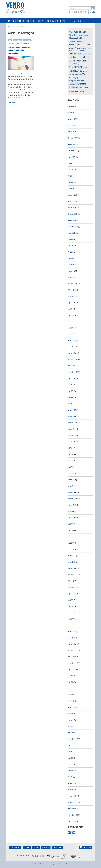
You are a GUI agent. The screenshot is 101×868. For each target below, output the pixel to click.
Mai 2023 (71, 322)
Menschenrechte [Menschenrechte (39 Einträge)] (76, 67)
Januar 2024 (71, 277)
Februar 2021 (72, 480)
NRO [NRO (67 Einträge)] (80, 71)
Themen (42, 21)
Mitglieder (31, 21)
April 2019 (71, 619)
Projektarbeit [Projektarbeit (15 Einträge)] (78, 75)
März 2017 (71, 777)
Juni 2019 (71, 606)
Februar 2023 (72, 340)
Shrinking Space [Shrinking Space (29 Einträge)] (75, 78)
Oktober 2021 (72, 429)
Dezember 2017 (72, 720)
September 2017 (73, 739)
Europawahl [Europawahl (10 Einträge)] (89, 48)
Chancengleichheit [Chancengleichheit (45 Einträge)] (77, 38)
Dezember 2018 (72, 644)
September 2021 (73, 435)
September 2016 (73, 815)
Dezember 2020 (72, 492)
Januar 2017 (71, 790)
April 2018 (71, 695)
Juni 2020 (71, 530)
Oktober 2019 (72, 581)
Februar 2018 (72, 707)
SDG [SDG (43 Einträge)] (84, 74)
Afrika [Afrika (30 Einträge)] (71, 32)
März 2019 (71, 625)
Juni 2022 (71, 391)
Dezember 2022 (72, 353)
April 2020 (71, 543)
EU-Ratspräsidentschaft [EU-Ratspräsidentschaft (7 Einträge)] (81, 48)
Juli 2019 (70, 600)
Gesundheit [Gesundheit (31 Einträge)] (73, 54)
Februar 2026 (72, 119)
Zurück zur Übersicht (17, 27)
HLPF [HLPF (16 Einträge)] (71, 57)
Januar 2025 (71, 201)
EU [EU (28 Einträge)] (75, 48)
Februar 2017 (72, 783)
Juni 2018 (71, 682)
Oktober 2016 (72, 809)
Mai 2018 (71, 688)
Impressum (46, 847)
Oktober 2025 (72, 144)
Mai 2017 (70, 764)
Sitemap (36, 847)
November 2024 (73, 214)
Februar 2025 (72, 195)
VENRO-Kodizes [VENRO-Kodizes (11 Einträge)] (80, 81)
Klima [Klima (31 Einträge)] (84, 61)
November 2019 (73, 575)
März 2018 (71, 701)
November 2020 (73, 499)
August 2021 (72, 442)
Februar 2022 (72, 410)
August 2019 (72, 594)
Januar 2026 (71, 125)
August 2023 (72, 303)
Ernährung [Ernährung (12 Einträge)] (72, 48)
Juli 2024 (70, 239)
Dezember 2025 (72, 132)
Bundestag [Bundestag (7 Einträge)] (87, 35)
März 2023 (71, 334)
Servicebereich (78, 21)
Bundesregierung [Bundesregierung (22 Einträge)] (80, 35)
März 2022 (71, 404)
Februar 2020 (72, 556)
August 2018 (72, 669)
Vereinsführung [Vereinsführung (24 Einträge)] (74, 84)
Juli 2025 (70, 163)
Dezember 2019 (72, 568)
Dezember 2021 (72, 416)
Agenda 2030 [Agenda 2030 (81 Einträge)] (80, 32)
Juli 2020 (70, 524)
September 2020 (73, 511)
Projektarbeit (17, 40)
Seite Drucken (15, 847)
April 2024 (71, 258)
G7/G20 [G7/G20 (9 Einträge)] (78, 51)
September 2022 (73, 372)
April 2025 (71, 182)
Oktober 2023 (72, 290)
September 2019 (73, 587)
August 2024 (72, 233)
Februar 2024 (72, 271)
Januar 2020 (71, 562)
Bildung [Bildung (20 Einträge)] (72, 35)
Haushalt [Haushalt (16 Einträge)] (87, 54)
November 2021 (73, 423)
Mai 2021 (71, 461)
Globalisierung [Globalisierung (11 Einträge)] (81, 54)
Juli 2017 (70, 752)
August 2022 (72, 378)
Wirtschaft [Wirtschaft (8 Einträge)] (86, 88)
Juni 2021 (71, 454)
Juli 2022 (70, 385)
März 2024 (71, 265)
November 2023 (73, 284)
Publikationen (54, 21)
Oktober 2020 (72, 505)
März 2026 (71, 113)
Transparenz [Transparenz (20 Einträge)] (73, 81)
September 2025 (73, 151)
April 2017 (71, 771)
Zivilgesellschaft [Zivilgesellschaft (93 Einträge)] (77, 91)
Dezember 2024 (72, 208)
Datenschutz (58, 847)
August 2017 (72, 745)
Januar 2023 (71, 347)
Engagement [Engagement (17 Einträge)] (73, 41)
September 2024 (73, 227)
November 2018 (73, 650)
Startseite (9, 21)
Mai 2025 (71, 176)
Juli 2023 (70, 309)
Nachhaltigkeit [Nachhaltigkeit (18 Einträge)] (73, 71)
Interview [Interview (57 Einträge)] (77, 61)
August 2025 (72, 157)
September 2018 (73, 663)
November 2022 (73, 359)
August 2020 (72, 518)
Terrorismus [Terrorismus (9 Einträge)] (83, 78)
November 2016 (73, 802)
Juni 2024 (71, 246)
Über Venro (19, 21)
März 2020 (71, 549)
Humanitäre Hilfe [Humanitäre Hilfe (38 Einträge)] (79, 57)
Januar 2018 (71, 714)
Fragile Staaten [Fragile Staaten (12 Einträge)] (73, 51)
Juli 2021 (70, 448)
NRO (10, 40)
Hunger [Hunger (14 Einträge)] (88, 57)
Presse (66, 21)
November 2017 (73, 726)
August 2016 (72, 821)
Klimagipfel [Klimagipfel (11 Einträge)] (72, 64)
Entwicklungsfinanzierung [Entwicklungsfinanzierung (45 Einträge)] (80, 45)
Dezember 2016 (72, 796)
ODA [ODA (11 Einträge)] (84, 71)
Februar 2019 (72, 632)
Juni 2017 (71, 758)
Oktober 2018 (72, 657)
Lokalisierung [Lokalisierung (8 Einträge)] (87, 64)
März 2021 (71, 473)
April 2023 (71, 328)
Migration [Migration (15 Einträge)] (85, 67)
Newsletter (87, 847)
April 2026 (71, 106)
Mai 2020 (71, 537)
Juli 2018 (70, 676)
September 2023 (73, 296)
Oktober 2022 (72, 366)
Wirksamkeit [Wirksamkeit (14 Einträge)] (80, 87)
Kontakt (27, 847)
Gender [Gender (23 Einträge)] (83, 51)
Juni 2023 (71, 315)
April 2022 (71, 397)
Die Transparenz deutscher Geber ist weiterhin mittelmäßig (19, 50)
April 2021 (71, 467)
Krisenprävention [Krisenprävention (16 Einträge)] (80, 64)
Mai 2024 (71, 252)
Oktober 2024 (72, 220)
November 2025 (73, 138)
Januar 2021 (71, 486)
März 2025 (71, 189)
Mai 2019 (71, 613)
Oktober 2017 (72, 733)
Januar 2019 (71, 638)
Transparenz (27, 40)
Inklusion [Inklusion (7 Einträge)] (71, 61)
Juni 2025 (71, 170)
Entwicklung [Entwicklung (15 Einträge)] (80, 41)
